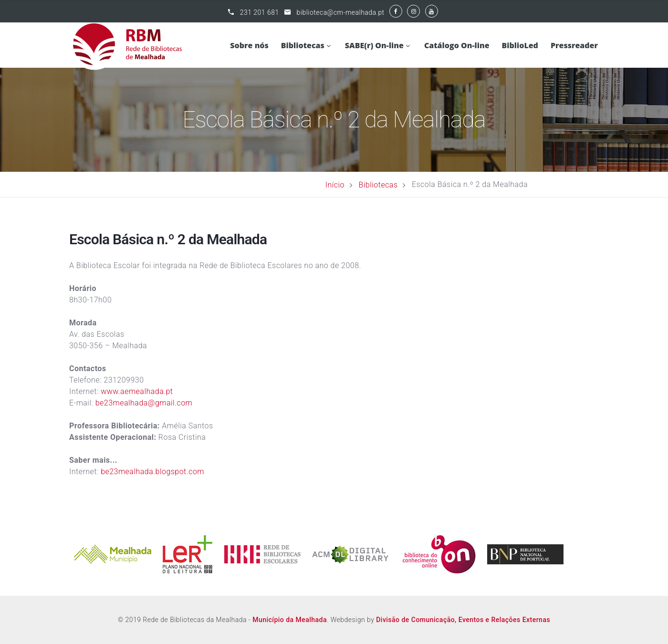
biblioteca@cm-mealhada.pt (341, 12)
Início (335, 184)
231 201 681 (260, 12)
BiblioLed (520, 45)
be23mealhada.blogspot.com (153, 472)
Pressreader (574, 45)
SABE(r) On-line (374, 45)
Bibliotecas (303, 45)
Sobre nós (249, 45)
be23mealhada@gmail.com (145, 403)
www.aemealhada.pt (137, 391)
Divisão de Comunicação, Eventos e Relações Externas (463, 620)
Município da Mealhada (290, 620)
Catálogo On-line (457, 45)
